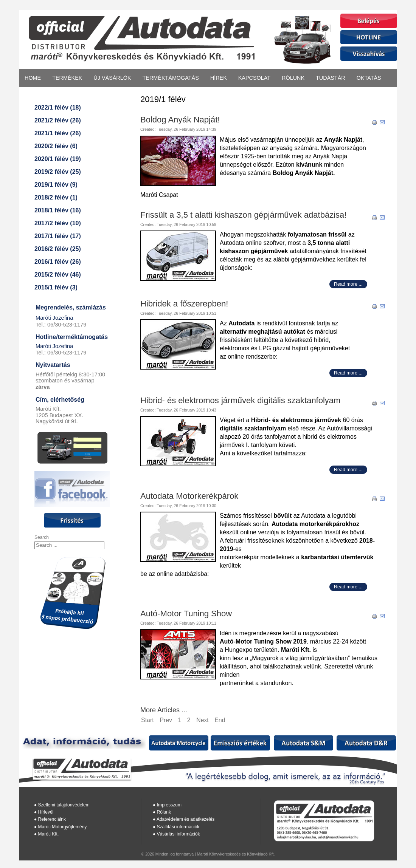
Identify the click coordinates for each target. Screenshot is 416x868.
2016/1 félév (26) (58, 262)
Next (203, 720)
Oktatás (369, 78)
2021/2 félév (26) (58, 120)
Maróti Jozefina (54, 318)
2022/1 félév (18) (58, 108)
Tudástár (331, 78)
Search (42, 537)
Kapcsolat (254, 78)
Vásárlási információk (179, 834)
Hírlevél (46, 812)
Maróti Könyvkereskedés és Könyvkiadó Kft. (236, 854)
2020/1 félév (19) (58, 159)
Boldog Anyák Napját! (180, 120)
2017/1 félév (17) (58, 236)
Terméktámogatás (171, 78)
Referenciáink (52, 819)
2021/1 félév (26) (58, 133)
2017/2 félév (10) (58, 223)
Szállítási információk (178, 827)
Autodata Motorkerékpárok (189, 496)
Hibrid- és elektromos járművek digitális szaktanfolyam (240, 400)
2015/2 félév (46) (58, 275)
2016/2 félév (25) (58, 249)
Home (33, 78)
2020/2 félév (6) (56, 146)
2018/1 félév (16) (58, 210)
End (220, 720)
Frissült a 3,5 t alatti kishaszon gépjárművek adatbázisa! (243, 215)
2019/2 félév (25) (58, 172)
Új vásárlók (112, 78)
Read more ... (348, 284)
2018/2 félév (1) (56, 197)
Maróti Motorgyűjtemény (63, 827)
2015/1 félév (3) (56, 287)
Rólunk (293, 78)
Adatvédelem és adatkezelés (185, 819)
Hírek (219, 78)
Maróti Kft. (49, 834)
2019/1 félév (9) (56, 185)
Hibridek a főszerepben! (184, 304)
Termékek (67, 78)
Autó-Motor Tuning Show (186, 613)
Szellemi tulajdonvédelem (64, 805)
